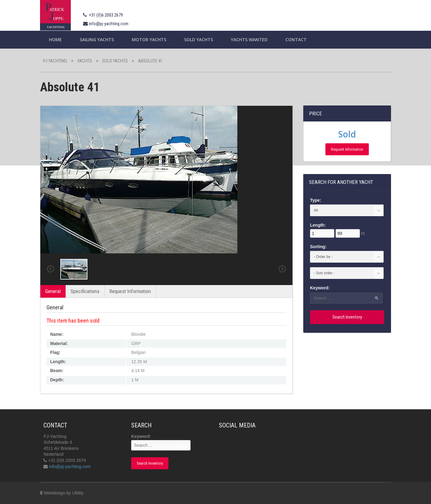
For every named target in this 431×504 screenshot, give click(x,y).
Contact (296, 40)
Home (55, 40)
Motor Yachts (149, 40)
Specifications (85, 291)
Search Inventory (347, 317)
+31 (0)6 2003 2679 (106, 15)
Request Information (130, 291)
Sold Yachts (199, 40)
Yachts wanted (249, 40)
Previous (50, 269)
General (53, 291)
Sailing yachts (97, 40)
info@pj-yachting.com (109, 24)
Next (282, 269)
